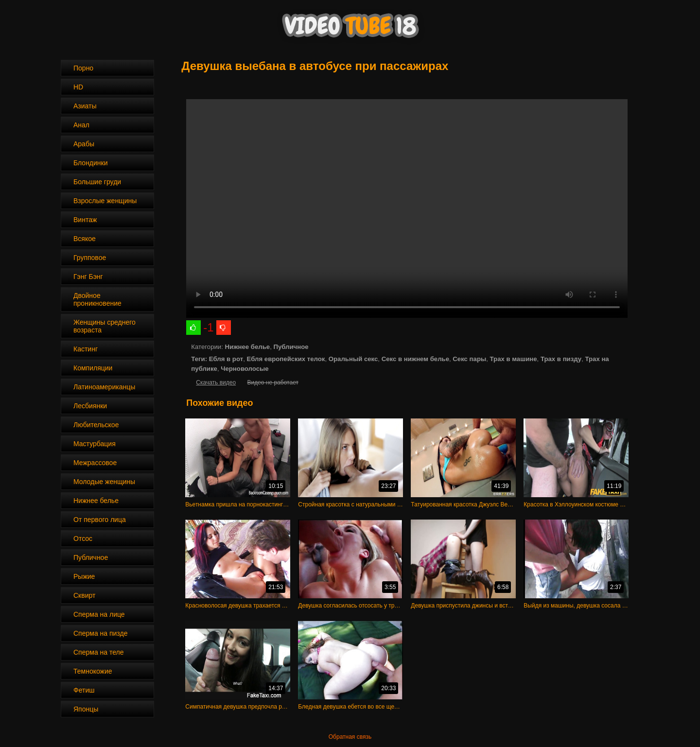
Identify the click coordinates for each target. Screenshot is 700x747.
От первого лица (100, 520)
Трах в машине (514, 359)
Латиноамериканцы (104, 387)
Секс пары (469, 359)
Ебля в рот (226, 359)
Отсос (83, 539)
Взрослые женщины (105, 201)
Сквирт (84, 595)
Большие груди (97, 182)
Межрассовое (95, 463)
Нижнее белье (96, 501)
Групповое (90, 258)
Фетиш (84, 690)
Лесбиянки (90, 406)
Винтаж (85, 220)
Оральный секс (353, 359)
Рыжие (84, 576)
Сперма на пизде (100, 633)
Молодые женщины (104, 482)
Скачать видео (216, 382)
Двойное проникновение (97, 299)
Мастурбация (95, 444)
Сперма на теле (99, 652)
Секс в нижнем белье (415, 359)
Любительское (96, 425)
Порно (83, 68)
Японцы (86, 709)
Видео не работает (272, 382)
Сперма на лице (99, 614)
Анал (81, 125)
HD (78, 87)
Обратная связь (350, 737)
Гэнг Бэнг (88, 277)
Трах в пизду (561, 359)
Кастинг (86, 349)
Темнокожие (93, 671)
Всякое (85, 239)
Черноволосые (245, 369)
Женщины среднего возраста (105, 326)
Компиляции (93, 368)
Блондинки (91, 163)
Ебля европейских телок (286, 359)
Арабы (84, 144)
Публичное (91, 557)
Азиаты (85, 106)
